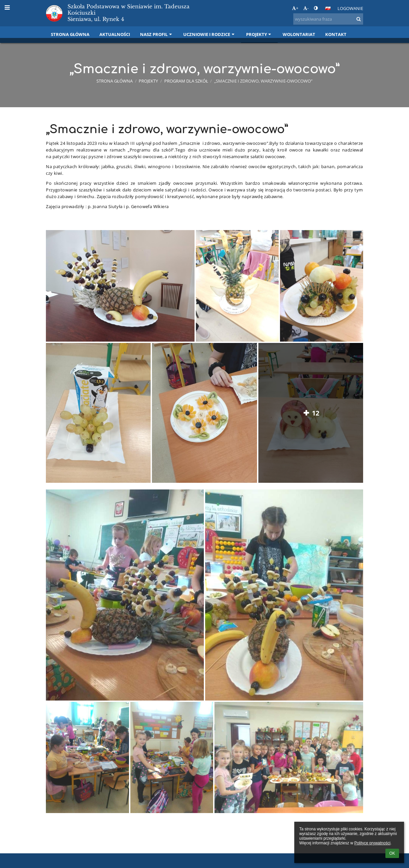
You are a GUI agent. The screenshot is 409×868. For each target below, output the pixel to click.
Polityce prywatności (372, 843)
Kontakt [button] (336, 34)
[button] (328, 8)
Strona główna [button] (70, 34)
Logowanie (350, 8)
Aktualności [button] (115, 34)
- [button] (306, 8)
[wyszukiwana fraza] (328, 19)
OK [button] (392, 853)
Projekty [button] (259, 34)
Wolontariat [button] (299, 34)
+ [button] (295, 8)
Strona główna (115, 81)
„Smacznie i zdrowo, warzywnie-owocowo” (263, 81)
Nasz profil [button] (157, 34)
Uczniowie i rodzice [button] (209, 34)
